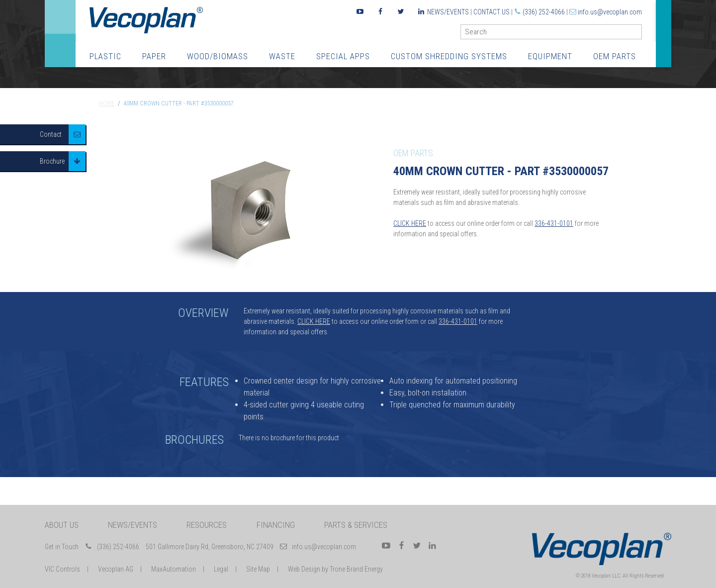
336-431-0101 (554, 223)
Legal (221, 569)
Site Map (258, 569)
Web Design (304, 569)
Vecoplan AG (116, 569)
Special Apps (343, 56)
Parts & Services (356, 525)
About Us (62, 525)
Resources (207, 525)
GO (638, 34)
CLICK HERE (410, 223)
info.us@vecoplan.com (610, 12)
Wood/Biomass (218, 56)
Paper (154, 56)
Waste (282, 56)
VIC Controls (62, 569)
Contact (51, 134)
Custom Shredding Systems (449, 56)
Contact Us (492, 12)
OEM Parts (615, 56)
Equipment (550, 56)
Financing (276, 525)
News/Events (448, 12)
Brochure (52, 161)
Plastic (105, 56)
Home (107, 103)
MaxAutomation (174, 569)
